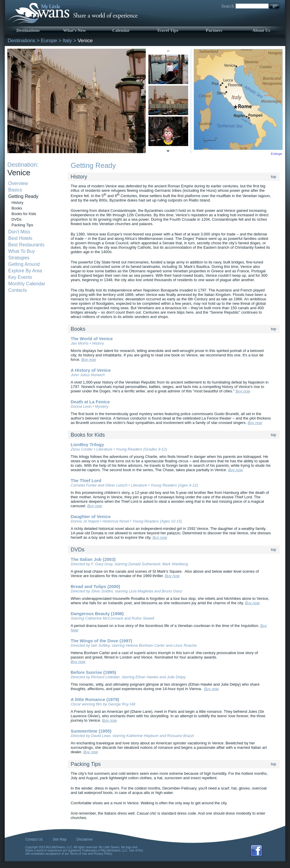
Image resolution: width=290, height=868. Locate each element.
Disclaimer (84, 839)
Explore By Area (25, 271)
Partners (214, 30)
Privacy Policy (103, 854)
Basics (15, 190)
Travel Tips (168, 30)
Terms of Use (78, 854)
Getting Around (24, 264)
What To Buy (21, 251)
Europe (49, 41)
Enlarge (276, 154)
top (274, 177)
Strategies (19, 258)
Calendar (121, 30)
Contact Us (34, 839)
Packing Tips (22, 225)
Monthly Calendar (27, 284)
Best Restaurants (26, 245)
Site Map (60, 839)
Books (17, 208)
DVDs (16, 219)
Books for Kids (24, 214)
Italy (67, 41)
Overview (18, 183)
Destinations (28, 30)
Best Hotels (20, 238)
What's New (74, 30)
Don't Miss (19, 232)
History (17, 203)
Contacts (18, 290)
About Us (261, 30)
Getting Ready (23, 196)
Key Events (20, 277)
